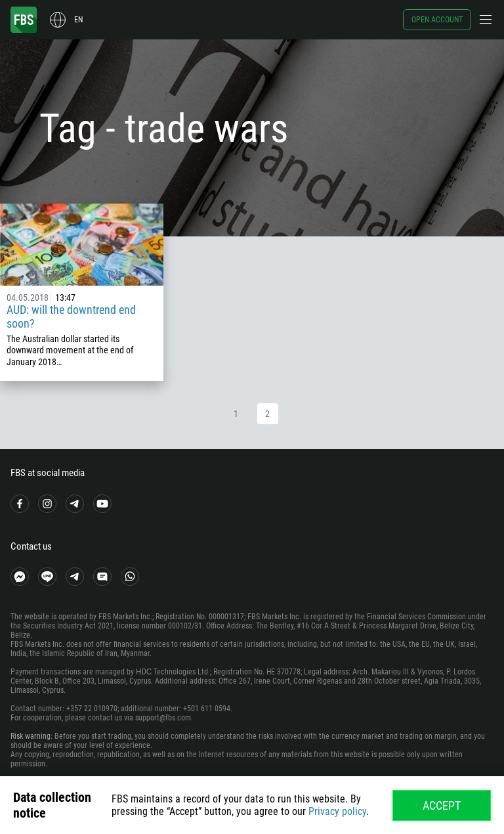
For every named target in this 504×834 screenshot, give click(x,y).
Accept (442, 805)
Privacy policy (337, 811)
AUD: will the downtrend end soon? (71, 317)
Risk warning (31, 736)
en (78, 20)
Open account (437, 20)
